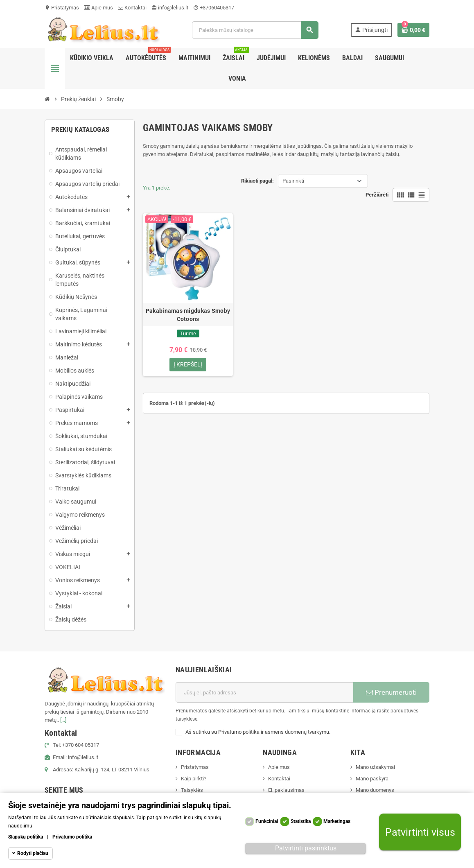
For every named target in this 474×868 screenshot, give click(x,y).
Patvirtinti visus (420, 832)
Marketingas (337, 821)
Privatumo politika (72, 837)
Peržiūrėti (377, 195)
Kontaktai (132, 8)
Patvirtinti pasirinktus (306, 848)
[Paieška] (255, 30)
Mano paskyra (372, 779)
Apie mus (98, 8)
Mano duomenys (375, 790)
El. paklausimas (286, 790)
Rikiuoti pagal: (257, 181)
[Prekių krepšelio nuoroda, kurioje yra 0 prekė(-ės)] (413, 30)
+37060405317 (214, 8)
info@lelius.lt (170, 8)
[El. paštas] (264, 692)
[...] (63, 720)
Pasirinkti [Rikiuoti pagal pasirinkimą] (293, 181)
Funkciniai (267, 821)
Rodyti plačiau (33, 853)
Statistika (301, 821)
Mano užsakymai (375, 767)
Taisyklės (192, 790)
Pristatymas (62, 8)
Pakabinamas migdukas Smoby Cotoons (188, 315)
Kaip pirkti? (194, 779)
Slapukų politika (26, 837)
